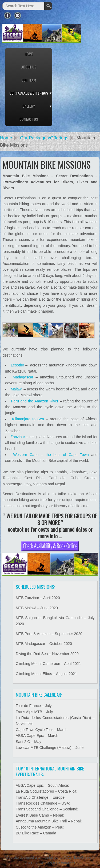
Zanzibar (18, 437)
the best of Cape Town (67, 455)
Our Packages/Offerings (29, 93)
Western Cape (26, 455)
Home (29, 54)
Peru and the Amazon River (35, 401)
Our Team (29, 80)
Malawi (17, 389)
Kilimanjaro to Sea (28, 419)
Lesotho (17, 365)
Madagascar (23, 377)
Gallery (29, 106)
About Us (29, 67)
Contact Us (29, 119)
